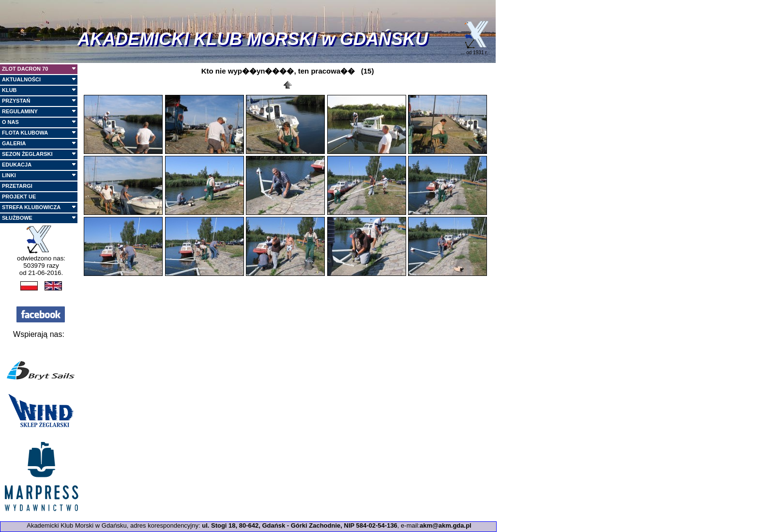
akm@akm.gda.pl (446, 525)
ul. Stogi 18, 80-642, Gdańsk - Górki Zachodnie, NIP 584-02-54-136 (300, 525)
